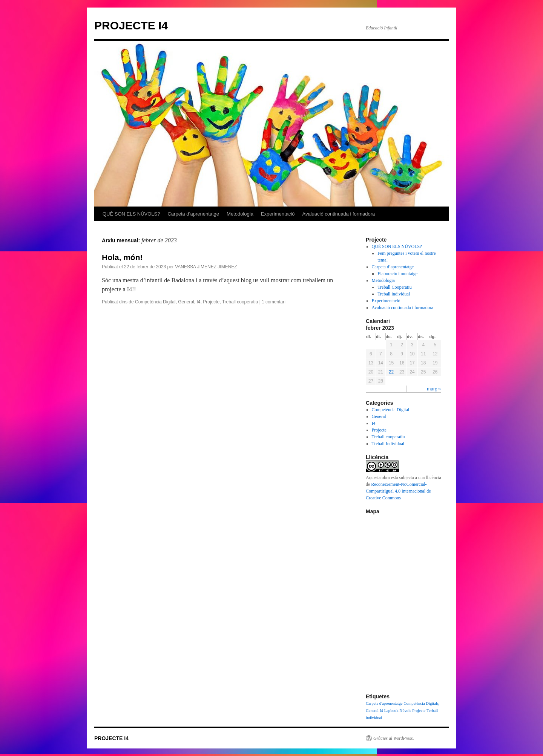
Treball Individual (388, 444)
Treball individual (394, 294)
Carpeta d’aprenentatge (193, 214)
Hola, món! (122, 257)
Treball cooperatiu (240, 302)
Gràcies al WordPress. (394, 738)
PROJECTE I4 (131, 25)
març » (434, 389)
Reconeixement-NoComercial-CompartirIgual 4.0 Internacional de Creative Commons (398, 491)
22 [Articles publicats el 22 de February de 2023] (391, 372)
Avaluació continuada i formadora (339, 214)
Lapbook (391, 711)
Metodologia (240, 214)
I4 (199, 302)
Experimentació (278, 214)
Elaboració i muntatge (397, 274)
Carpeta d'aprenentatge (384, 703)
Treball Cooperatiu (395, 287)
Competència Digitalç (421, 703)
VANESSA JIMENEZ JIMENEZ (206, 267)
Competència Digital (155, 302)
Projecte (211, 302)
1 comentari (274, 302)
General (186, 302)
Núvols (406, 711)
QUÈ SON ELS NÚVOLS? (131, 214)
